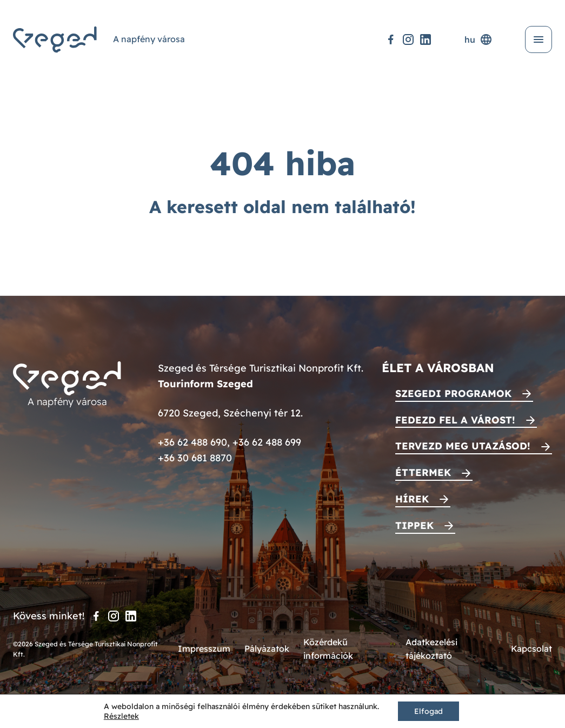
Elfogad (428, 711)
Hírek (412, 499)
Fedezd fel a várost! (455, 420)
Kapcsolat (531, 648)
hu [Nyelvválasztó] (478, 39)
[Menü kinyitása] (539, 39)
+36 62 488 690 (192, 442)
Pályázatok (267, 648)
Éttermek (423, 472)
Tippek (414, 525)
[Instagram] (408, 39)
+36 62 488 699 (267, 442)
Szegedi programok (453, 393)
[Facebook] (391, 39)
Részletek (121, 716)
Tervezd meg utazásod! (463, 446)
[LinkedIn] (426, 39)
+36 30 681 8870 (195, 458)
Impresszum (204, 648)
